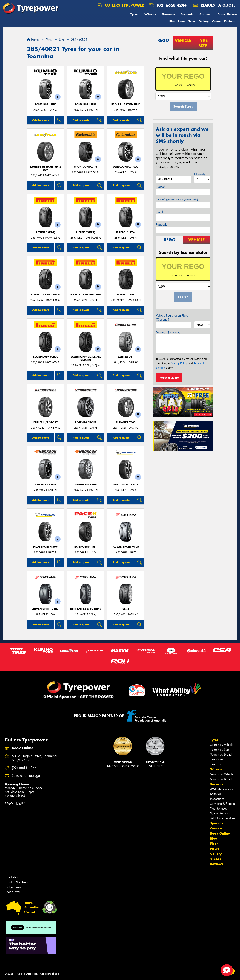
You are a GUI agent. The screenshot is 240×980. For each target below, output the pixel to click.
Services (168, 14)
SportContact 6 (86, 167)
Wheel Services (220, 813)
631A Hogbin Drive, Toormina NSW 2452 (34, 758)
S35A (126, 609)
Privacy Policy (179, 363)
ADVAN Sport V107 (45, 609)
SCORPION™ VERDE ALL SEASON (86, 358)
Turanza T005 (126, 422)
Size (159, 174)
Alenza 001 (126, 357)
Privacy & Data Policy (27, 974)
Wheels (150, 14)
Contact (205, 14)
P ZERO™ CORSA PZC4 (45, 295)
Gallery (204, 21)
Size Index (11, 877)
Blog (172, 21)
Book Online (227, 14)
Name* (161, 187)
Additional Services (223, 818)
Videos (216, 21)
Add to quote (41, 120)
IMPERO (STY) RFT (86, 547)
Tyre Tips (216, 764)
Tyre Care (216, 759)
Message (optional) (168, 332)
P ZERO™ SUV (126, 295)
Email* (160, 212)
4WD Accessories (222, 789)
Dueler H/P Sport (45, 422)
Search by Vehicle (222, 745)
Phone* (177, 199)
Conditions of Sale (50, 974)
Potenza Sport (86, 422)
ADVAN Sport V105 (126, 547)
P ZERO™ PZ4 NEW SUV (86, 295)
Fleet (181, 21)
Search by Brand (221, 755)
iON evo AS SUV (45, 485)
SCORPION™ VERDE (45, 357)
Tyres (134, 14)
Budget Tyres (13, 887)
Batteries (216, 794)
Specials (187, 14)
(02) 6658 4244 (172, 5)
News (192, 21)
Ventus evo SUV (86, 485)
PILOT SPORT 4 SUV (126, 485)
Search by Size (220, 750)
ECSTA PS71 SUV (45, 104)
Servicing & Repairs (223, 804)
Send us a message (26, 776)
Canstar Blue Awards (18, 882)
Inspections (217, 799)
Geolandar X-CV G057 (86, 609)
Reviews (230, 21)
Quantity (200, 174)
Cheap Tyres (13, 892)
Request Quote (169, 378)
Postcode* (162, 225)
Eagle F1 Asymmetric (126, 104)
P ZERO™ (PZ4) (45, 232)
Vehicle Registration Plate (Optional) (172, 318)
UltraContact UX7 (126, 167)
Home (33, 40)
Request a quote (214, 5)
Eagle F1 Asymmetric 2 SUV (45, 168)
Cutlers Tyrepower (121, 5)
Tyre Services (219, 809)
